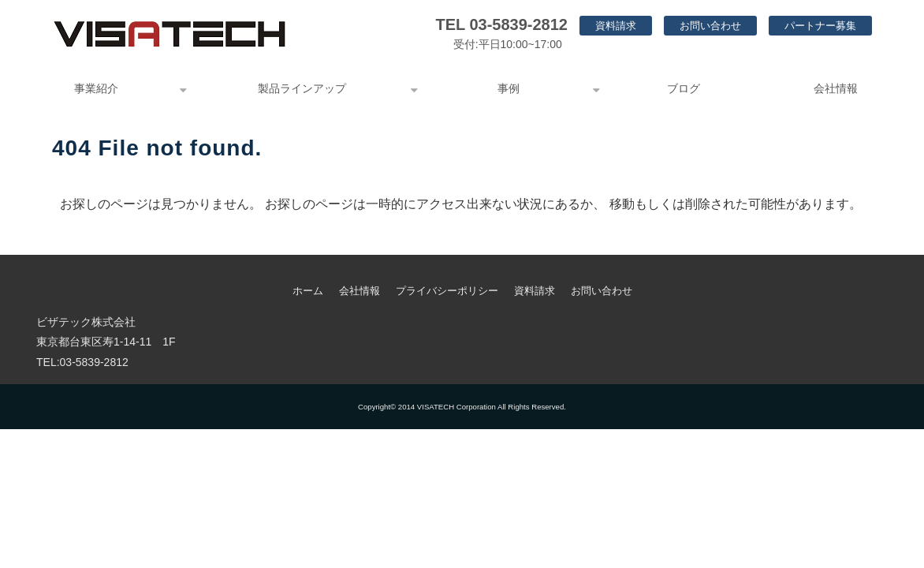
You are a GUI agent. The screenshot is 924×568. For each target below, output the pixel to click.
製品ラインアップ (302, 88)
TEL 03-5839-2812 (501, 24)
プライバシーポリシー (447, 291)
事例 (509, 88)
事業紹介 (96, 88)
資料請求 (616, 26)
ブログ (684, 88)
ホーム (308, 291)
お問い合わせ (710, 26)
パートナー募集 (820, 26)
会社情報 (836, 88)
